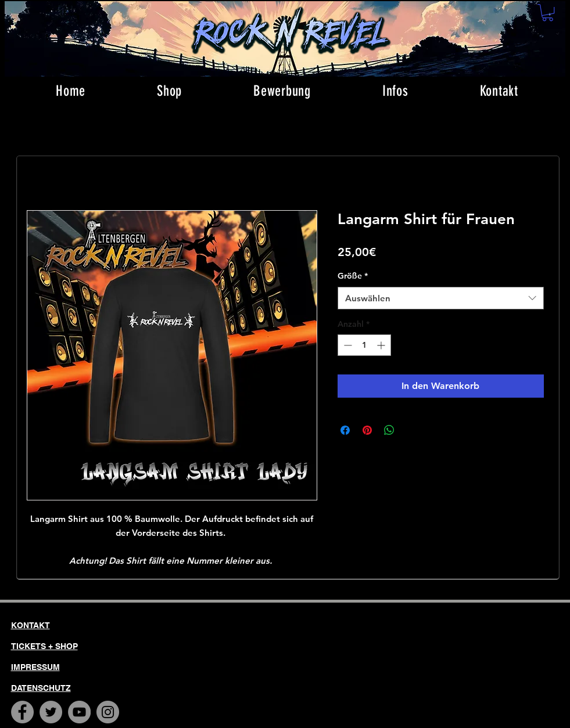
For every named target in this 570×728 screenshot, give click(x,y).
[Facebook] (22, 712)
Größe (353, 276)
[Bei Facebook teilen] (345, 430)
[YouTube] (79, 712)
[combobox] (441, 298)
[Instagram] (108, 712)
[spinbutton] (364, 345)
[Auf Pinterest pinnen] (367, 430)
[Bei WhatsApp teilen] (389, 430)
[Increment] (382, 345)
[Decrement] (347, 345)
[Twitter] (51, 712)
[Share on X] (411, 430)
